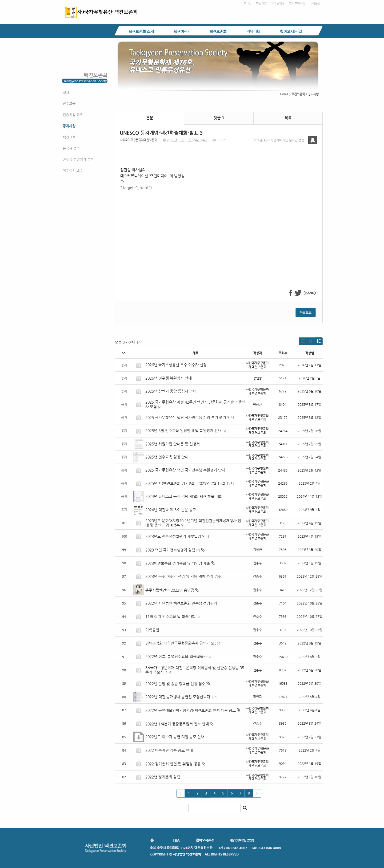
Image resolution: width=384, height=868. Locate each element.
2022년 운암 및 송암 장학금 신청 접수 (175, 684)
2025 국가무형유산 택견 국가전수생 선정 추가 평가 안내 (190, 417)
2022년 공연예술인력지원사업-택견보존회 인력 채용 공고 (191, 710)
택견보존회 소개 (141, 31)
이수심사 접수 (73, 170)
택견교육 (69, 137)
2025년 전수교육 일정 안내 (167, 457)
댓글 (219, 118)
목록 (288, 118)
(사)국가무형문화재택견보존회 (139, 140)
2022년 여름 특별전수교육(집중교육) (175, 656)
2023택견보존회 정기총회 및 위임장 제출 (178, 563)
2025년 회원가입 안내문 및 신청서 (173, 444)
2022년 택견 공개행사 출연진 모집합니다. (178, 697)
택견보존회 (218, 31)
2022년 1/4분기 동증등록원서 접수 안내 (177, 724)
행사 (66, 93)
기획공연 (152, 630)
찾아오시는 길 (291, 31)
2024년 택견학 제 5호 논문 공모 (171, 510)
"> (122, 182)
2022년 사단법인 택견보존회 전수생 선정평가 (181, 603)
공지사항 (69, 126)
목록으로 (306, 313)
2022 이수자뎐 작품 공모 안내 (169, 750)
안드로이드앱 (297, 3)
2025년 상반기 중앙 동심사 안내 (171, 391)
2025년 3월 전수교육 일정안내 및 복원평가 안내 (183, 431)
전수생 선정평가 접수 (78, 159)
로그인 (247, 3)
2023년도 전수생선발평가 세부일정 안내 (177, 536)
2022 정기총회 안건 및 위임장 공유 (173, 764)
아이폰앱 (315, 3)
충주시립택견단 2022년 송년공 (170, 590)
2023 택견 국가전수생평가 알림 (170, 550)
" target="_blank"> (219, 231)
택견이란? (182, 31)
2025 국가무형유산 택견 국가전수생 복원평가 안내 (185, 470)
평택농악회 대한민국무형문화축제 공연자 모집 (182, 643)
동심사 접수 (71, 148)
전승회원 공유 (73, 115)
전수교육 (69, 104)
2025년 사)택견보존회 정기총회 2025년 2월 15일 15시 (190, 483)
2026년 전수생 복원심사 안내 (169, 378)
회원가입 (261, 3)
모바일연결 (278, 3)
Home (284, 94)
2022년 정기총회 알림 (163, 777)
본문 (150, 118)
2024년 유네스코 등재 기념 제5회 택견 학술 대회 (184, 496)
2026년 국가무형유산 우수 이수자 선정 (176, 365)
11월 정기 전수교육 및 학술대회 (170, 616)
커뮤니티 (253, 31)
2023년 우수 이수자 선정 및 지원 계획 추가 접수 (183, 576)
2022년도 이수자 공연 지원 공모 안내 (175, 737)
